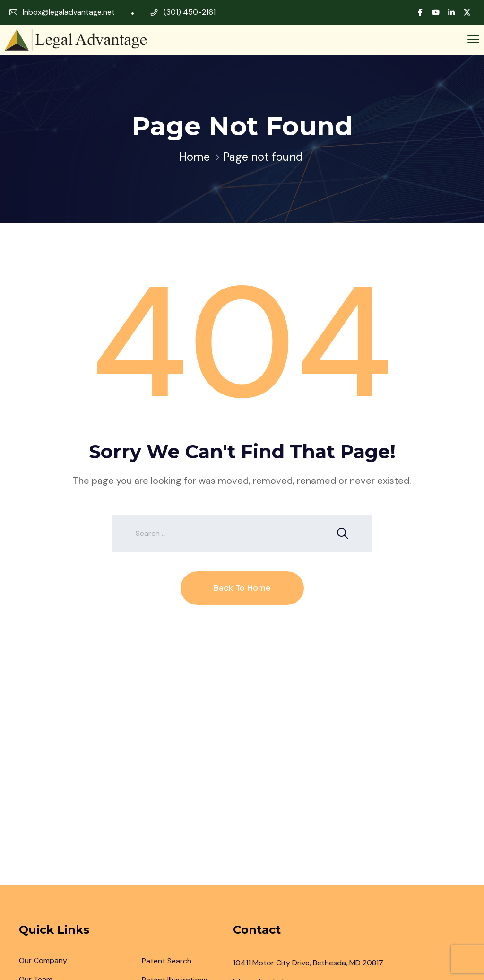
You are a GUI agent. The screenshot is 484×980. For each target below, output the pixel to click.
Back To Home (242, 588)
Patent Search (167, 961)
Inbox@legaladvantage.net (69, 12)
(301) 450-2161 (190, 12)
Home (194, 157)
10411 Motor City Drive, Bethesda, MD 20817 (308, 963)
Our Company (43, 960)
